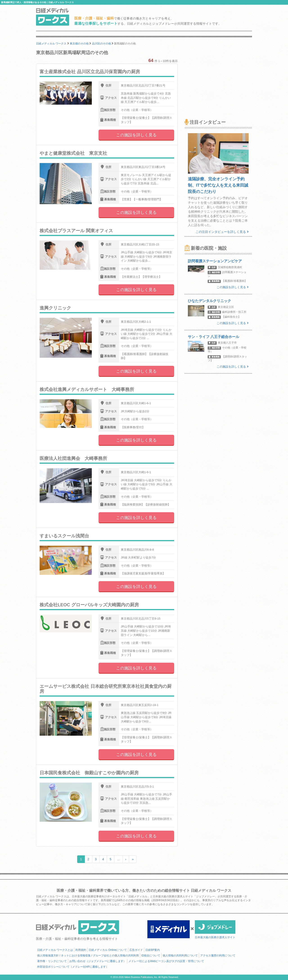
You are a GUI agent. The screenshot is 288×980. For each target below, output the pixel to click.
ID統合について (151, 956)
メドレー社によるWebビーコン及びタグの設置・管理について (166, 961)
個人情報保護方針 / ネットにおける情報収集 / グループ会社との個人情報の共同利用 (88, 956)
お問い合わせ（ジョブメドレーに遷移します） (98, 961)
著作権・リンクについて (52, 961)
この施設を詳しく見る (136, 135)
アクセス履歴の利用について (218, 956)
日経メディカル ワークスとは (55, 950)
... (118, 859)
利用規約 (81, 950)
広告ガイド (136, 950)
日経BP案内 (153, 950)
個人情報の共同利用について (180, 956)
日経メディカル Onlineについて (108, 950)
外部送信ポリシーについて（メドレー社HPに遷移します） (73, 967)
